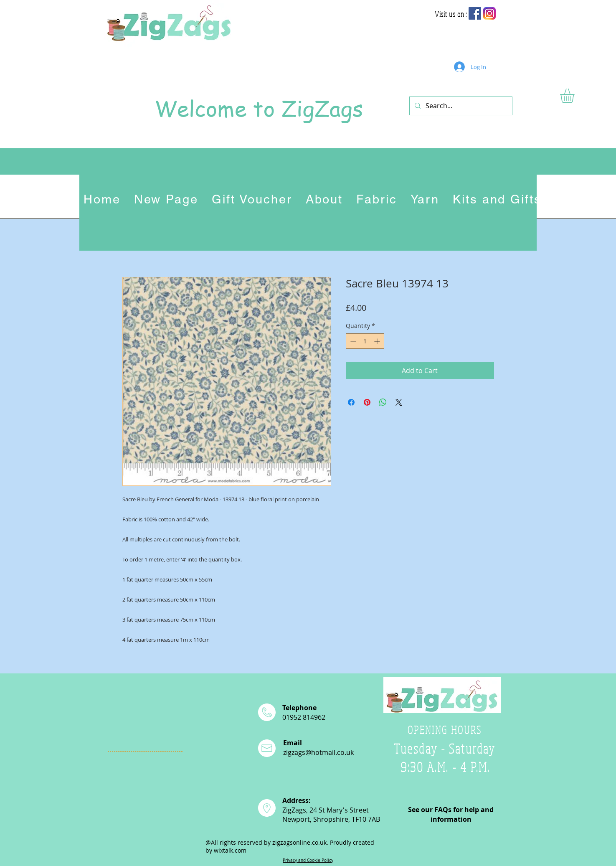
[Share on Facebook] (351, 402)
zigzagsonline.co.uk (299, 842)
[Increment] (378, 341)
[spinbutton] (365, 341)
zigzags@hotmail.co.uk (318, 752)
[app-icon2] (489, 13)
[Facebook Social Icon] (475, 13)
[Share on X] (399, 402)
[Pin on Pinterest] (367, 402)
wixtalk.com (230, 850)
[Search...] (460, 106)
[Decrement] (352, 341)
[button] (575, 96)
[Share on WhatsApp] (383, 402)
